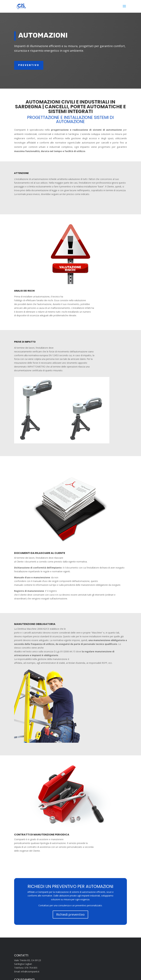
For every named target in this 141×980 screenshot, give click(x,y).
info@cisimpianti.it (30, 972)
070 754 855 (31, 968)
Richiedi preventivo (70, 914)
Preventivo (29, 65)
